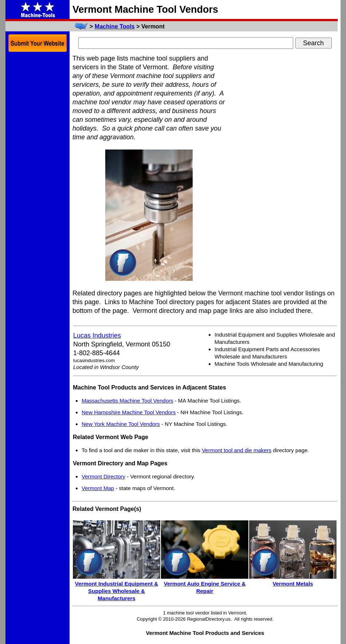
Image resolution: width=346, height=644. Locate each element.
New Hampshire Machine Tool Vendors (129, 412)
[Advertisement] (283, 163)
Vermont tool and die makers (237, 450)
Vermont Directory (103, 476)
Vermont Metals (293, 584)
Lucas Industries (97, 335)
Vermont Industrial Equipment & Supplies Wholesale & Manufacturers (117, 591)
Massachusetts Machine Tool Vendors (127, 401)
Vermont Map (98, 488)
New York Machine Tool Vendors (121, 424)
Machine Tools (115, 26)
